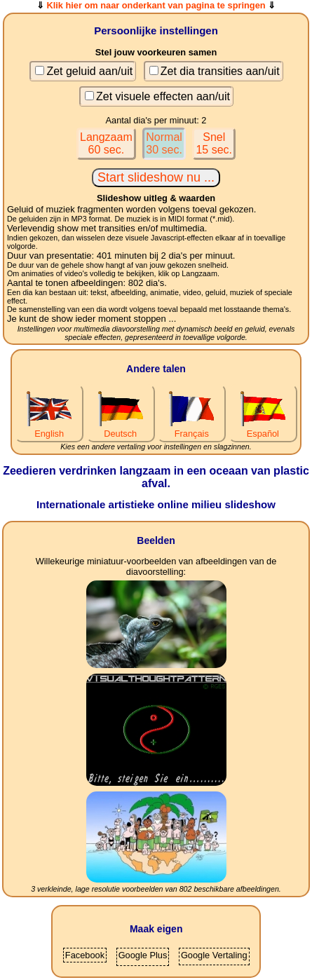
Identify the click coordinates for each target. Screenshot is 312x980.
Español (263, 428)
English (49, 428)
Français (191, 428)
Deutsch (121, 428)
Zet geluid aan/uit (89, 71)
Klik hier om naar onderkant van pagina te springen (156, 5)
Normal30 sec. (164, 143)
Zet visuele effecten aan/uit (163, 96)
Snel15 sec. (214, 143)
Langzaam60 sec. (106, 143)
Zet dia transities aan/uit (220, 71)
